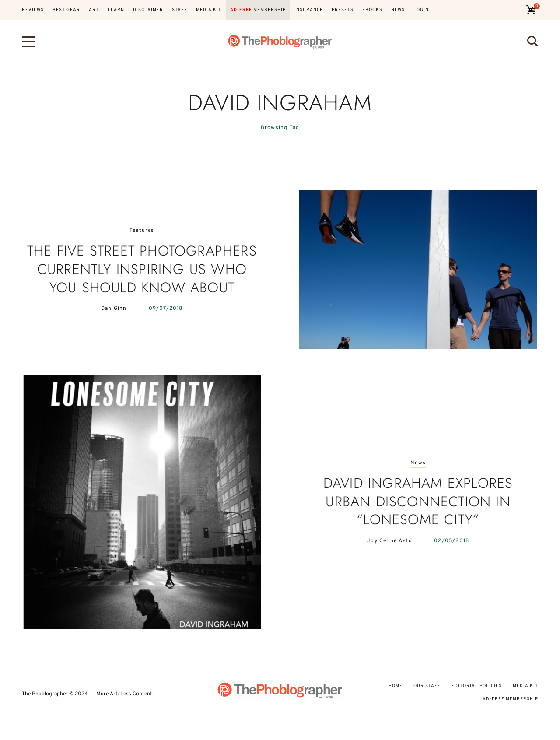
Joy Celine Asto (390, 541)
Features (142, 231)
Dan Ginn (114, 309)
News (418, 463)
